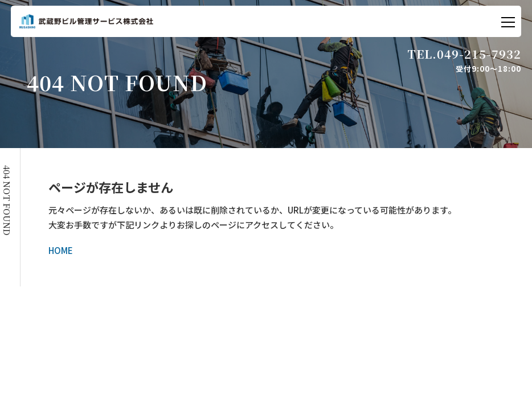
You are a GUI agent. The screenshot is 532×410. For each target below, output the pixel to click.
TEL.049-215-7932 (464, 54)
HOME (61, 250)
